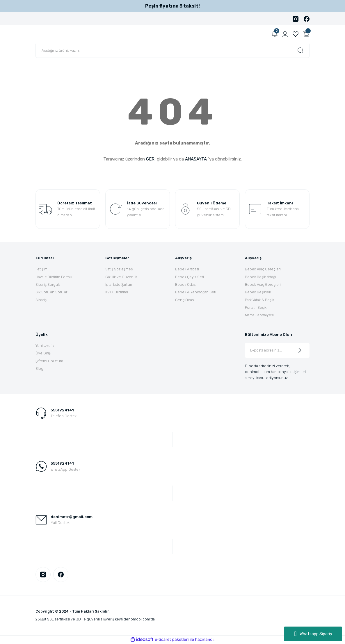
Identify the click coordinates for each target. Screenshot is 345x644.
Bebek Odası (186, 284)
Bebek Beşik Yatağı (260, 277)
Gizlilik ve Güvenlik (121, 277)
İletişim (41, 269)
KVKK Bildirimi (117, 292)
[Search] (172, 50)
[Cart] (306, 34)
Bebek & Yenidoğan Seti (196, 292)
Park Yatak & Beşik (259, 300)
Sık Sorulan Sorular (51, 292)
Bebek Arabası (187, 269)
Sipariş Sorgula (48, 284)
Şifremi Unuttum (49, 361)
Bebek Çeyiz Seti (190, 277)
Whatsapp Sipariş (313, 634)
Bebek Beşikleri (258, 292)
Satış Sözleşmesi (119, 269)
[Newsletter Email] (277, 350)
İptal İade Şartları (119, 284)
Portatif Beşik (256, 307)
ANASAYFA (196, 159)
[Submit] (300, 350)
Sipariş (41, 300)
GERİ (151, 159)
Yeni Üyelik (45, 346)
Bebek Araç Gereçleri (263, 269)
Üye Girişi (43, 353)
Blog (39, 369)
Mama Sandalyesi (259, 315)
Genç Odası (185, 300)
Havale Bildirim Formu (54, 277)
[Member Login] (285, 34)
